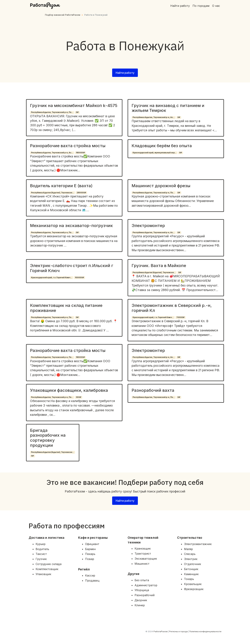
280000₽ (81, 193)
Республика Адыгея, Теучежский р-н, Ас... (154, 117)
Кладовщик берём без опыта (162, 146)
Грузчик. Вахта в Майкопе (159, 266)
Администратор (146, 585)
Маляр (188, 549)
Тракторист (143, 554)
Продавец (92, 581)
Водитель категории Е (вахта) (61, 186)
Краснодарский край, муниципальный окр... (154, 153)
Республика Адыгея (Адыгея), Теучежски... (52, 193)
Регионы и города (178, 631)
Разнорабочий (145, 595)
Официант (92, 544)
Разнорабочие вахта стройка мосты (68, 146)
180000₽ (80, 153)
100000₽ (79, 278)
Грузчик (41, 559)
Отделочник (193, 564)
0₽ (77, 112)
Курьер (41, 544)
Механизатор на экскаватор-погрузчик (71, 226)
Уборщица (142, 590)
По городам (201, 6)
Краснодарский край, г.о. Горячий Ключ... (51, 278)
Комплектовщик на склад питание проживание (66, 308)
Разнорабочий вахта (153, 390)
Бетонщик (191, 569)
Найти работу (180, 6)
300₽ (79, 397)
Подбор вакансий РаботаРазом (63, 15)
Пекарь (90, 554)
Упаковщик (43, 574)
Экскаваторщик (146, 559)
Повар (90, 559)
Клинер (140, 605)
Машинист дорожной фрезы (161, 186)
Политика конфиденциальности (205, 631)
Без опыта (142, 580)
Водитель (42, 549)
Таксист (41, 554)
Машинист (142, 564)
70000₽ (180, 317)
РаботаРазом (161, 631)
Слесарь (190, 554)
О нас (216, 6)
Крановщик (143, 548)
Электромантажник (198, 544)
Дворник (141, 600)
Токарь (189, 579)
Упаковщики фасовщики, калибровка (69, 390)
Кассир (90, 575)
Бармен (90, 549)
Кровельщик (193, 584)
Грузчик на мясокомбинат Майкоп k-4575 (74, 106)
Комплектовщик (47, 569)
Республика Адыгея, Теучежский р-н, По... (52, 112)
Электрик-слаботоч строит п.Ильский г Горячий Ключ (72, 268)
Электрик (191, 559)
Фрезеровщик (194, 589)
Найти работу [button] (125, 73)
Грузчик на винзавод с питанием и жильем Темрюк (168, 108)
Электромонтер (148, 226)
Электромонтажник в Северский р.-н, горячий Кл (172, 308)
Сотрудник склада (49, 564)
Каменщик (191, 574)
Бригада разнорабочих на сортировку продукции (48, 438)
